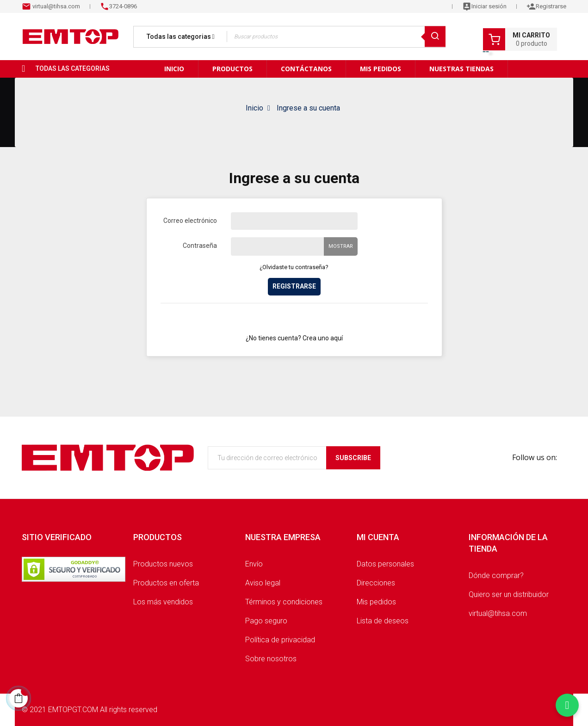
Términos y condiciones (284, 602)
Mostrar (341, 246)
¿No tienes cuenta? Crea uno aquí (294, 338)
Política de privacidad (280, 640)
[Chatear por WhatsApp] (567, 705)
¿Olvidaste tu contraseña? (294, 267)
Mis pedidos (376, 602)
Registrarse (294, 286)
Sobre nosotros (271, 659)
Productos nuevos (163, 564)
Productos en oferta (166, 583)
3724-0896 (123, 6)
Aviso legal (263, 583)
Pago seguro (266, 621)
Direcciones (376, 583)
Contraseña (200, 246)
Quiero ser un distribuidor (509, 594)
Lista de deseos (383, 621)
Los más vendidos (163, 602)
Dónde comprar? (496, 575)
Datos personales (385, 564)
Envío (254, 564)
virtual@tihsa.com (56, 6)
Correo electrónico (190, 221)
